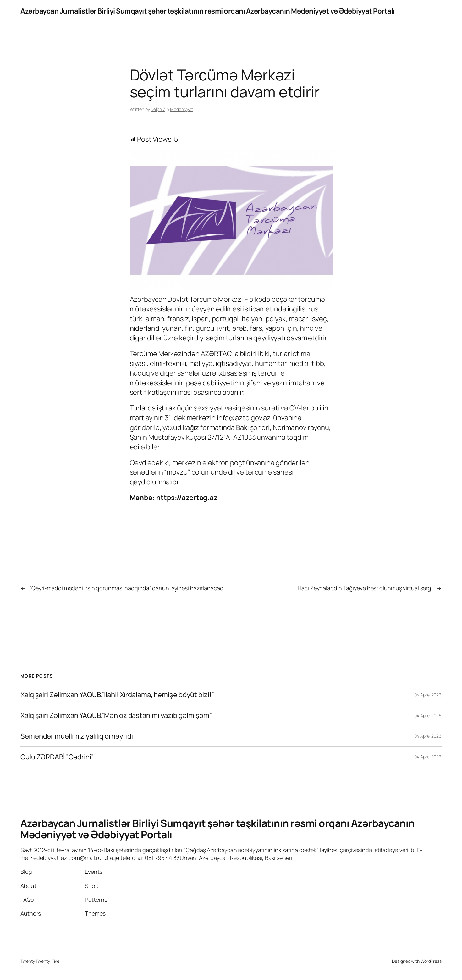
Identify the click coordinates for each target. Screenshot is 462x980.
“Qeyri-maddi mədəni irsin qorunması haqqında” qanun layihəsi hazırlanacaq (126, 588)
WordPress (431, 961)
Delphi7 (158, 109)
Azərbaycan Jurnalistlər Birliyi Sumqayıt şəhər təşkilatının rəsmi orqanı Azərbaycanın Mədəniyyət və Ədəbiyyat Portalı (208, 11)
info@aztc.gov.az (244, 418)
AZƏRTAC (216, 354)
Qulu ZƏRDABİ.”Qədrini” (57, 757)
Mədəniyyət (181, 109)
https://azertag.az (187, 498)
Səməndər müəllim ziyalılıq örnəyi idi (77, 736)
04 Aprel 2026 (428, 695)
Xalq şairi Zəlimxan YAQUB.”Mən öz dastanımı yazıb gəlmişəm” (116, 716)
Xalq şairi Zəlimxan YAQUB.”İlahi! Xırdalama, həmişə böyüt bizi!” (117, 695)
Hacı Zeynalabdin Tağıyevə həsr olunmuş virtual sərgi (365, 588)
